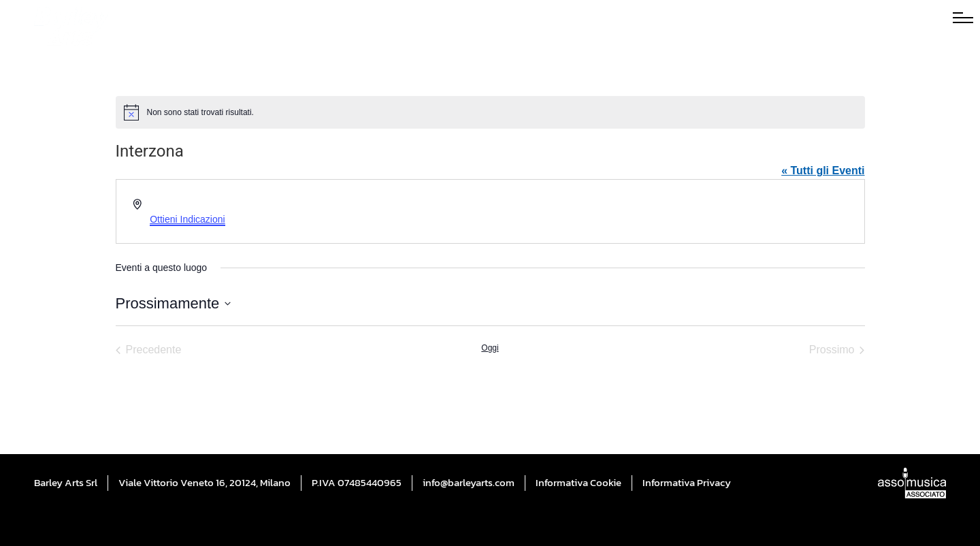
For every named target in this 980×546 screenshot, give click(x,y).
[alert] (490, 112)
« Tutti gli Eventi (823, 171)
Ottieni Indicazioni (187, 219)
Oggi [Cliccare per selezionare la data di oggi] (490, 348)
